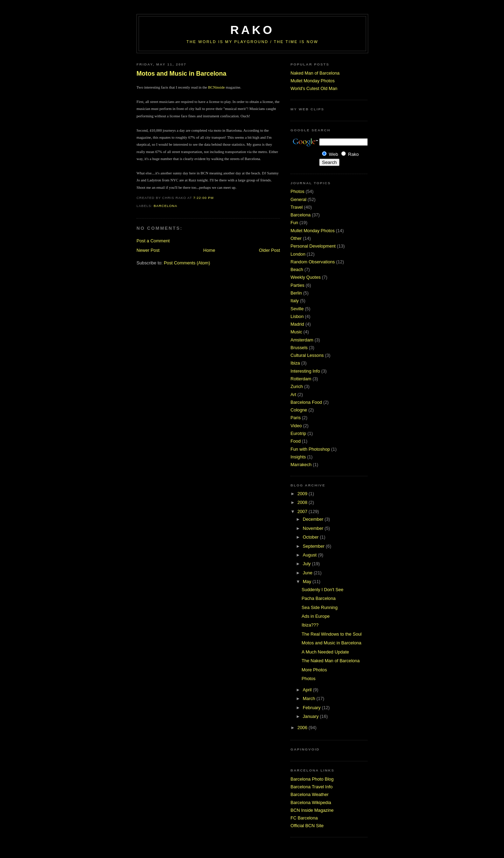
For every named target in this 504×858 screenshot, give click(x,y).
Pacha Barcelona (319, 598)
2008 (303, 502)
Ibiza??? (310, 625)
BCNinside (216, 87)
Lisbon (297, 316)
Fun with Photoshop (310, 449)
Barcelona (166, 206)
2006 (303, 728)
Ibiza (295, 363)
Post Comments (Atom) (187, 263)
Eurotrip (298, 433)
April (308, 690)
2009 (303, 494)
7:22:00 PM (203, 198)
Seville (297, 309)
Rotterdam (301, 379)
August (310, 555)
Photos (297, 191)
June (308, 573)
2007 (303, 511)
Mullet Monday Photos (313, 81)
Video (296, 426)
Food (296, 441)
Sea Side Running (320, 607)
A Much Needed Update (325, 652)
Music (296, 332)
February (312, 708)
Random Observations (313, 262)
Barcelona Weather (310, 794)
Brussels (299, 348)
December (314, 519)
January (311, 716)
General (298, 199)
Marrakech (301, 465)
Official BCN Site (307, 826)
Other (296, 238)
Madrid (297, 324)
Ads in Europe (316, 616)
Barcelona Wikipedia (311, 802)
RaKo (252, 30)
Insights (298, 457)
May (308, 582)
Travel (297, 207)
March (310, 698)
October (311, 537)
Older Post (269, 250)
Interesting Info (305, 371)
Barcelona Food (306, 402)
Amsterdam (302, 340)
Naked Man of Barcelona (315, 73)
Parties (297, 285)
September (314, 546)
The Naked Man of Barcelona (331, 661)
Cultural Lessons (307, 355)
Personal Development (313, 246)
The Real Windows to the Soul (332, 634)
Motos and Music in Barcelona (181, 74)
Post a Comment (153, 241)
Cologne (299, 410)
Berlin (296, 293)
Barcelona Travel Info (311, 787)
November (314, 528)
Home (209, 250)
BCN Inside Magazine (312, 810)
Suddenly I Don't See (323, 590)
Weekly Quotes (306, 277)
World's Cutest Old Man (314, 88)
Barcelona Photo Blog (312, 779)
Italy (295, 301)
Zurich (297, 386)
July (307, 564)
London (298, 254)
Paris (296, 418)
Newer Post (148, 250)
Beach (297, 269)
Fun (294, 223)
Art (293, 395)
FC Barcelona (304, 818)
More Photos (314, 670)
